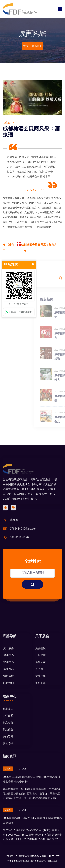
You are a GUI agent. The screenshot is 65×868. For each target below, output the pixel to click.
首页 (26, 48)
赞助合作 (40, 702)
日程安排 (40, 681)
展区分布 (40, 688)
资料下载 (40, 709)
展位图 (39, 695)
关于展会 (8, 674)
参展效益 (8, 735)
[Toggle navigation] (60, 9)
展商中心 (8, 681)
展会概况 (40, 674)
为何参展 (8, 742)
